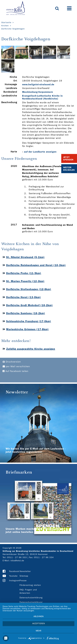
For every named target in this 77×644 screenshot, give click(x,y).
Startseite (6, 22)
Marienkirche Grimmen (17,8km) (27, 329)
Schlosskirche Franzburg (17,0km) (29, 321)
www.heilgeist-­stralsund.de (38, 84)
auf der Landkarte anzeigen (40, 152)
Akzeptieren (38, 624)
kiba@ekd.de (17, 561)
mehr (39, 631)
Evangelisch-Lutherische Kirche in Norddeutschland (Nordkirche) (42, 97)
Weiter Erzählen (69, 169)
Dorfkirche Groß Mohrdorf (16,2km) (29, 305)
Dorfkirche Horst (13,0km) (23, 297)
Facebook (14, 571)
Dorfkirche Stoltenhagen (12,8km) (29, 289)
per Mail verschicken (16, 366)
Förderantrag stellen (30, 585)
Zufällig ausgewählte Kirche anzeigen (31, 349)
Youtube (13, 576)
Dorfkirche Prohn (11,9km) (24, 273)
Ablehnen (38, 616)
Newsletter (25, 571)
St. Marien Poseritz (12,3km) (25, 281)
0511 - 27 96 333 (17, 557)
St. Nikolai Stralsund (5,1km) (25, 257)
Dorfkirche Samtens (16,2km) (26, 313)
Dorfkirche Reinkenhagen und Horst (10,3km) (36, 265)
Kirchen (5, 26)
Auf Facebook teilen (15, 371)
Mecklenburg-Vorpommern (38, 92)
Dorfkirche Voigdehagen (13, 29)
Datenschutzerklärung (31, 598)
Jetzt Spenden (68, 158)
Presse (23, 580)
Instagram (14, 580)
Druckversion (12, 362)
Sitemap (24, 576)
